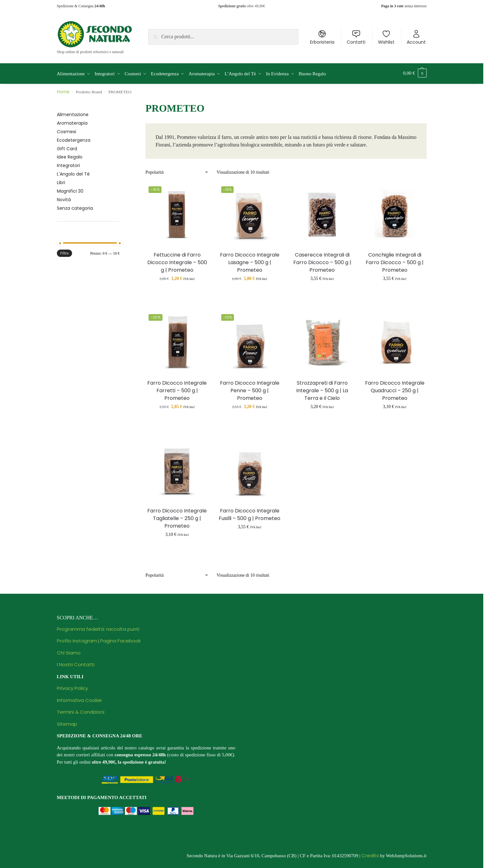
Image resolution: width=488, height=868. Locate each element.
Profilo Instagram (77, 639)
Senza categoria (75, 207)
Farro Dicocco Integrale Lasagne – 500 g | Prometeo (250, 261)
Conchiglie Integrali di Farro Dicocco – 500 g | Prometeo (395, 261)
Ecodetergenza (74, 139)
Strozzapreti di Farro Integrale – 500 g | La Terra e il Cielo (322, 389)
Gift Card (67, 147)
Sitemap (67, 722)
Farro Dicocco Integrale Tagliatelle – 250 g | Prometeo (177, 517)
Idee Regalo (70, 156)
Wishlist (386, 37)
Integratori (68, 164)
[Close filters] (121, 103)
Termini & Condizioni (81, 710)
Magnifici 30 (70, 189)
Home (63, 91)
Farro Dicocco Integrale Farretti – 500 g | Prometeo (177, 389)
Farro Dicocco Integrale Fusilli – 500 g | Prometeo (250, 513)
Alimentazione (73, 113)
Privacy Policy (72, 687)
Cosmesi (67, 130)
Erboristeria (322, 37)
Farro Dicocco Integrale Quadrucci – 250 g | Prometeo (395, 389)
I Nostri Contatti (76, 663)
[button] (415, 73)
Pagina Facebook (120, 639)
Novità (64, 198)
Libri (61, 181)
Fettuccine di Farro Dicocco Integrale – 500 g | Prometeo (177, 261)
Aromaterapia (72, 121)
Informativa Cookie (79, 699)
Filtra (64, 252)
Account (416, 37)
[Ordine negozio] (177, 171)
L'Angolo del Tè (73, 173)
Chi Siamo (69, 651)
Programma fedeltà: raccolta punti (98, 627)
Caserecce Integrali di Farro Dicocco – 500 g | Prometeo (322, 261)
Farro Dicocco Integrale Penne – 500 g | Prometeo (250, 389)
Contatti (356, 37)
